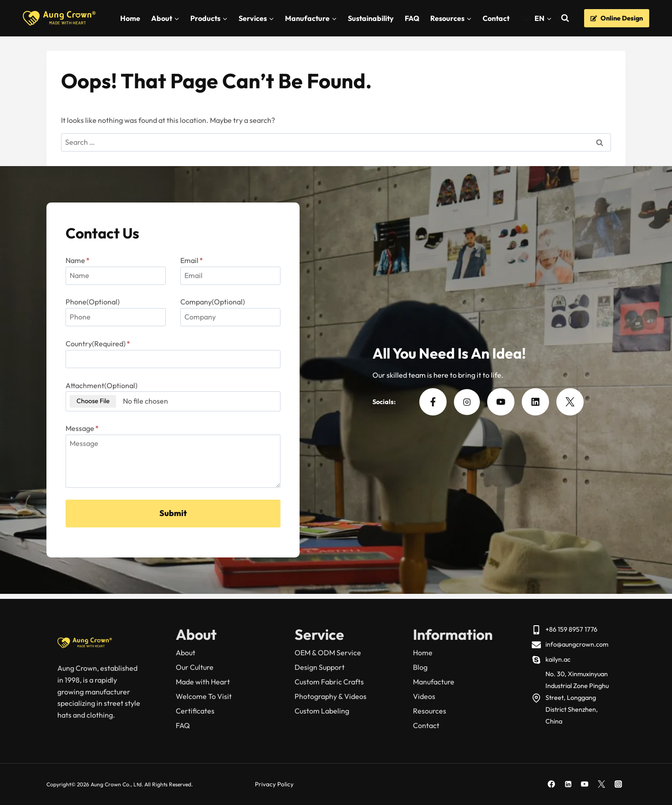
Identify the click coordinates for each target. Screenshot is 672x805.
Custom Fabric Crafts (329, 682)
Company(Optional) (213, 304)
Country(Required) (101, 346)
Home (130, 18)
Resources (430, 711)
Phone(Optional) (95, 304)
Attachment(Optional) (104, 388)
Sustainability (371, 18)
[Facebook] (551, 784)
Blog (420, 667)
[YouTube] (585, 784)
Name (80, 263)
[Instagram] (618, 784)
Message (85, 431)
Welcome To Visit (204, 696)
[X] (601, 784)
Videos (424, 696)
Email (192, 263)
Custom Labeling (322, 711)
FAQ (412, 18)
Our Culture (195, 667)
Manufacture (434, 682)
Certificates (195, 711)
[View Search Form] (565, 18)
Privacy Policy (275, 784)
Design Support (320, 667)
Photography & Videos (331, 696)
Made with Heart (203, 682)
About (186, 653)
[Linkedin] (568, 784)
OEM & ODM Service (328, 653)
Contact (496, 18)
